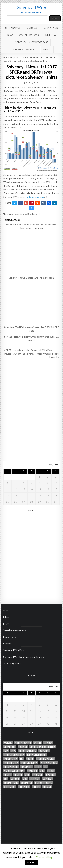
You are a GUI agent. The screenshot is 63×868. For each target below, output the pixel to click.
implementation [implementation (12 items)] (11, 763)
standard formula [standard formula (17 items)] (44, 783)
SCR (27, 214)
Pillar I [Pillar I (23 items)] (51, 771)
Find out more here (35, 197)
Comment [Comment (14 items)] (23, 747)
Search (55, 18)
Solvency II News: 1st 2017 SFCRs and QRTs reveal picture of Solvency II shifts (32, 72)
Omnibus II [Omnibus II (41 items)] (32, 771)
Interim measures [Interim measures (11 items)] (49, 763)
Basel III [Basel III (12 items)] (37, 743)
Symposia (50, 35)
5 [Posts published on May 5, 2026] (15, 483)
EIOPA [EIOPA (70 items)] (13, 751)
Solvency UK (51, 28)
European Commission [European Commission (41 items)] (14, 755)
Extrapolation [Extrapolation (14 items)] (11, 759)
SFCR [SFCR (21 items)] (25, 779)
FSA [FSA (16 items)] (22, 759)
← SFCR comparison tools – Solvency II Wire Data (28, 350)
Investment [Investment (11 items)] (26, 767)
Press (6, 624)
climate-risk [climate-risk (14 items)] (10, 747)
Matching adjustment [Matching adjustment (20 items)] (14, 771)
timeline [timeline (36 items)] (36, 787)
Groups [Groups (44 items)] (30, 759)
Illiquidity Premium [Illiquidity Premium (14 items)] (45, 759)
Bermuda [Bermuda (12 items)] (48, 743)
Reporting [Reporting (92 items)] (50, 775)
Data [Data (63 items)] (6, 751)
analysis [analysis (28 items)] (8, 743)
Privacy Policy (10, 637)
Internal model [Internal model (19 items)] (11, 767)
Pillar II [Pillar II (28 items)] (8, 775)
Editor (6, 617)
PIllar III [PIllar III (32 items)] (18, 775)
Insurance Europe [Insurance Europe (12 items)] (29, 763)
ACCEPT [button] (32, 862)
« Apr (30, 510)
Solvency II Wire (32, 7)
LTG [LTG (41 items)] (46, 767)
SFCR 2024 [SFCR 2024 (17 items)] (35, 779)
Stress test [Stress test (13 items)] (10, 787)
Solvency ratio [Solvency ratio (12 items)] (11, 783)
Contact (7, 644)
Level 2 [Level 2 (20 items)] (38, 767)
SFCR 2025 (32, 28)
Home (6, 57)
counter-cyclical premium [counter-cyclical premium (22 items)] (43, 747)
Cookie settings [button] (45, 857)
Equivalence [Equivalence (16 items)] (44, 751)
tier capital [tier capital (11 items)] (24, 787)
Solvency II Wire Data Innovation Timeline (24, 657)
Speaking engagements (14, 630)
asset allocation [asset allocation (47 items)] (23, 743)
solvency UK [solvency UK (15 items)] (27, 783)
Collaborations (29, 35)
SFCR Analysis (13, 28)
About (47, 49)
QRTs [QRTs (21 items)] (27, 775)
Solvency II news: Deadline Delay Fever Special (32, 278)
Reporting (19, 214)
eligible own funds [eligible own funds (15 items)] (27, 751)
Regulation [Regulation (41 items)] (37, 775)
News (10, 35)
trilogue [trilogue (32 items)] (47, 787)
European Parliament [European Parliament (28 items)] (37, 755)
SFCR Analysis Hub (12, 663)
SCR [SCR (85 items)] (6, 779)
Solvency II (35, 214)
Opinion (15, 57)
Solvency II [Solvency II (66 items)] (48, 779)
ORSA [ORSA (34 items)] (42, 771)
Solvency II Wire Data (25, 49)
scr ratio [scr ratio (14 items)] (15, 779)
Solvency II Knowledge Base (32, 42)
